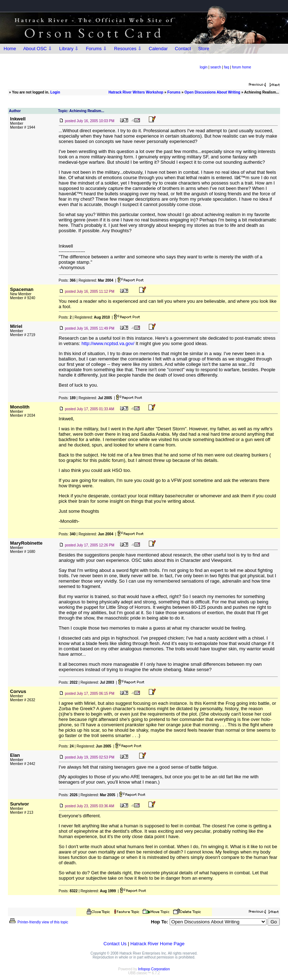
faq (227, 67)
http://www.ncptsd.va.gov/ (108, 343)
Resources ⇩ (128, 49)
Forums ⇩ (96, 49)
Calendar (158, 49)
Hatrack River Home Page (157, 944)
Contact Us (115, 944)
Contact (183, 49)
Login (55, 92)
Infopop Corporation (154, 969)
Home (10, 49)
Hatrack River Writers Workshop (136, 92)
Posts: (67, 280)
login (204, 67)
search (216, 67)
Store (204, 49)
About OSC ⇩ (38, 49)
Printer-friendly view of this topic (38, 922)
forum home (242, 67)
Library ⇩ (69, 49)
